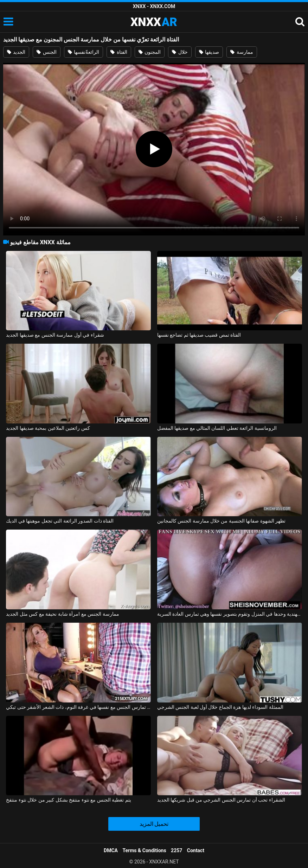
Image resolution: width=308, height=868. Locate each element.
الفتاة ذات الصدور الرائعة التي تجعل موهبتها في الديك (60, 521)
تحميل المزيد (154, 824)
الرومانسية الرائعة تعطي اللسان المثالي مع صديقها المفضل (217, 428)
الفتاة (119, 52)
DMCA (111, 850)
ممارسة (242, 52)
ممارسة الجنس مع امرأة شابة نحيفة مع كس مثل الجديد (62, 614)
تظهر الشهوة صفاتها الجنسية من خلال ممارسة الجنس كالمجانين (222, 521)
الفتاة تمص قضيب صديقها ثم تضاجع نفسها (199, 335)
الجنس (46, 52)
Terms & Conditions (145, 850)
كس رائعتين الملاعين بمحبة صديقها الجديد (48, 428)
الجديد (16, 52)
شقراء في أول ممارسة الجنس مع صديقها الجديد (55, 335)
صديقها (209, 52)
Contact (196, 850)
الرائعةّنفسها (84, 52)
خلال (180, 52)
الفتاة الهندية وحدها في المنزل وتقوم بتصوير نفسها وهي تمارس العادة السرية (230, 614)
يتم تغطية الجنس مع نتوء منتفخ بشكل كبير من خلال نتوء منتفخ (68, 800)
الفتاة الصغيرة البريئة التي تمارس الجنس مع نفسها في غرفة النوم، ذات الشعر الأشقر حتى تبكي (78, 707)
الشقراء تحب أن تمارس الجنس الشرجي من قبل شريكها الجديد (221, 800)
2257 (177, 850)
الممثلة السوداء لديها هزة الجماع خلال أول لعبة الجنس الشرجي (220, 707)
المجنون (150, 52)
